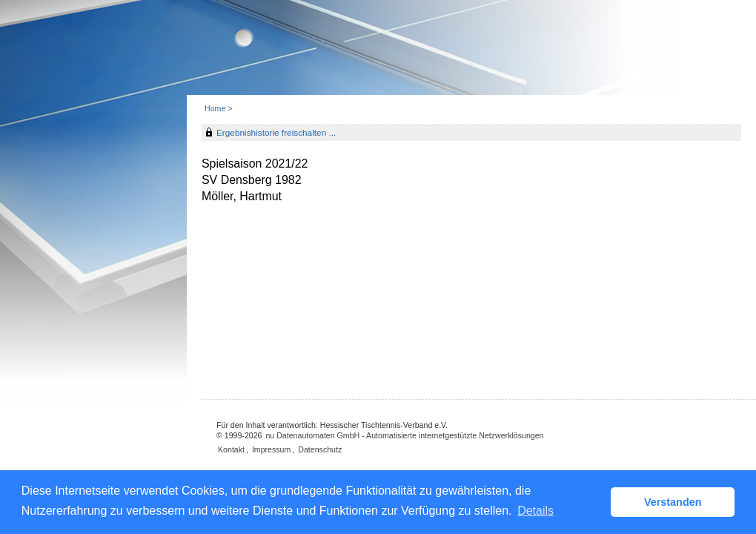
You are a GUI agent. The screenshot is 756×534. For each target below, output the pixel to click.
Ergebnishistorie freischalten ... (276, 133)
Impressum (271, 449)
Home (215, 108)
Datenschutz (320, 449)
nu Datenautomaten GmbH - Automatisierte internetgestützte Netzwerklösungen (404, 435)
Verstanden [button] (673, 502)
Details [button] (535, 511)
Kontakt (231, 449)
